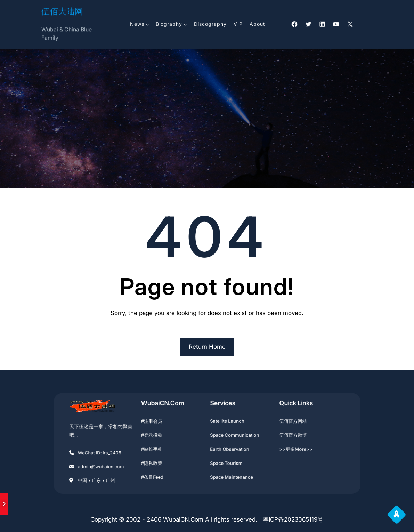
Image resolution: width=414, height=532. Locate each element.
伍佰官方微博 (278, 436)
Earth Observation (226, 448)
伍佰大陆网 (62, 10)
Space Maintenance (227, 471)
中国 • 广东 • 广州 (115, 474)
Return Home (207, 347)
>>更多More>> (280, 448)
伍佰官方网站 (278, 425)
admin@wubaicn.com (119, 462)
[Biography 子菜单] (185, 23)
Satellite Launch (224, 425)
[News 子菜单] (147, 23)
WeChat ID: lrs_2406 (118, 451)
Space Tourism (223, 460)
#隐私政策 (161, 460)
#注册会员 (161, 425)
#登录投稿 (161, 436)
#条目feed (161, 471)
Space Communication (230, 436)
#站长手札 (161, 448)
